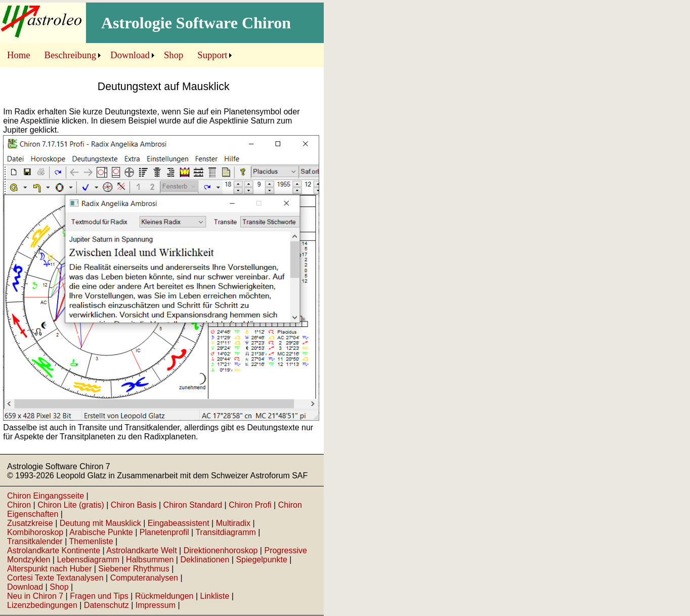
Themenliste (91, 541)
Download (130, 55)
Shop (174, 55)
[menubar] (117, 55)
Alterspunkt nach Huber (49, 569)
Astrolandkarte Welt (141, 550)
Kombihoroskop (35, 532)
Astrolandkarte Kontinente (54, 550)
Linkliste (215, 596)
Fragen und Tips (99, 596)
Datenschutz (106, 605)
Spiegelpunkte (261, 560)
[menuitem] (19, 55)
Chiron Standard (193, 505)
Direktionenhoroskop (221, 550)
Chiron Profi (250, 505)
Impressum (156, 605)
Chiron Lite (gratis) (71, 505)
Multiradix (233, 523)
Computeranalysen (144, 578)
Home (19, 55)
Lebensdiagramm (88, 560)
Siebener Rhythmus (134, 569)
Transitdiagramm (225, 532)
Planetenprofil (164, 532)
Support (212, 55)
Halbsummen (150, 560)
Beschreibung (71, 55)
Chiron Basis (134, 505)
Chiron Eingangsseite (46, 496)
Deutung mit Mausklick (100, 523)
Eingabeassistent (179, 523)
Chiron (19, 505)
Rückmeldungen (164, 596)
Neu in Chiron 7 (35, 596)
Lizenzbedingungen (42, 605)
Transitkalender (35, 541)
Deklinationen (205, 560)
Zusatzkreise (30, 523)
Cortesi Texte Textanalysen (55, 578)
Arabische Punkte (101, 532)
